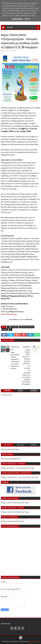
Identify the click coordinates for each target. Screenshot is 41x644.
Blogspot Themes (34, 641)
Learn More (17, 19)
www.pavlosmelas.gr (9, 314)
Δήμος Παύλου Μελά (27, 327)
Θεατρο (5, 329)
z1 (10, 329)
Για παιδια (14, 327)
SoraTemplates (13, 641)
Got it (27, 19)
